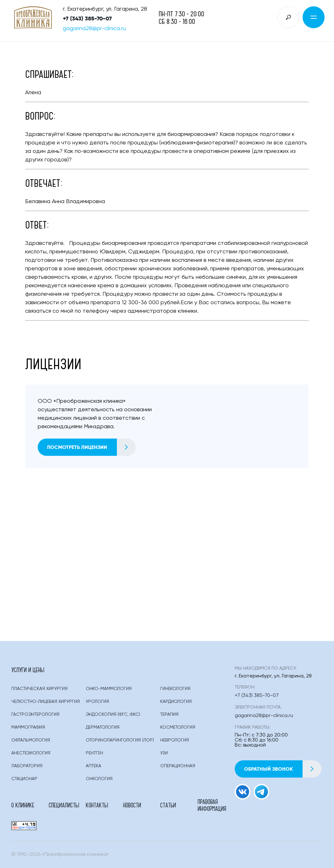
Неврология (175, 740)
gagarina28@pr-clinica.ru (94, 29)
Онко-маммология (109, 689)
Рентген (94, 753)
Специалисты (64, 805)
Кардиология (176, 702)
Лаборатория (27, 766)
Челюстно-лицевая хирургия (46, 702)
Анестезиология (31, 753)
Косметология (178, 727)
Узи (164, 753)
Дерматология (103, 727)
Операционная (178, 766)
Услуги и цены (28, 670)
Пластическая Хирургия (39, 689)
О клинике (23, 805)
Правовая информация (212, 805)
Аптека (93, 766)
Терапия (169, 714)
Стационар (24, 779)
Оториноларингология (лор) (120, 740)
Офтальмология (31, 740)
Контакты (97, 805)
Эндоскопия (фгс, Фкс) (113, 714)
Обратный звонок (283, 769)
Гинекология (175, 689)
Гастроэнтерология (35, 714)
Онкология (99, 779)
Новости (132, 805)
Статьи (168, 805)
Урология (97, 702)
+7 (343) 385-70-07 (87, 19)
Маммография (28, 727)
